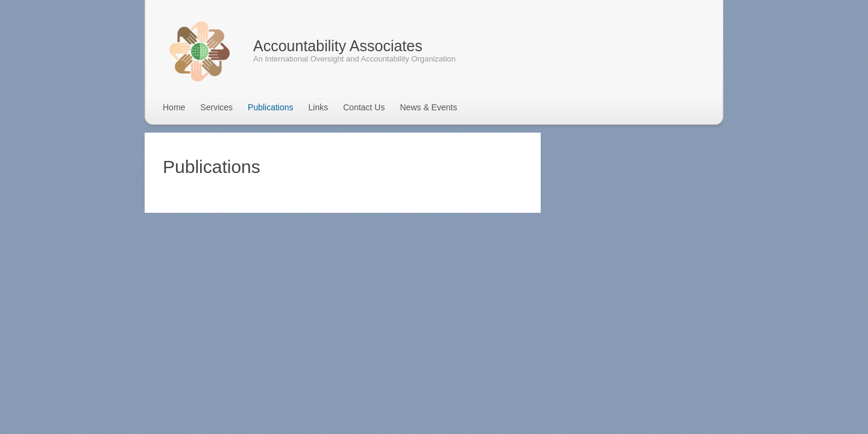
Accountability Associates (338, 46)
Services (216, 107)
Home (174, 107)
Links (319, 107)
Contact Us (364, 107)
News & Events (428, 107)
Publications (271, 107)
